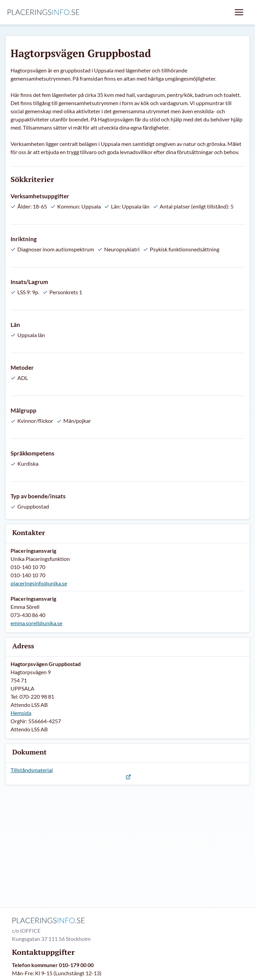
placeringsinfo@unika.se (39, 583)
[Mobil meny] (239, 12)
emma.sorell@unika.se (36, 623)
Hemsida (21, 713)
